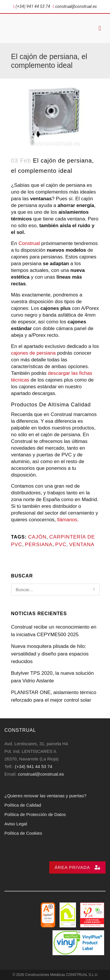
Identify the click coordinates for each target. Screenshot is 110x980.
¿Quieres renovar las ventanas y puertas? (45, 796)
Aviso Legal (16, 824)
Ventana (82, 545)
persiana (39, 545)
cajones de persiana (33, 353)
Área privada (77, 867)
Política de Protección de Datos (35, 814)
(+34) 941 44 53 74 (34, 766)
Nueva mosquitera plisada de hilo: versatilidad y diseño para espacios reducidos (50, 654)
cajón (37, 537)
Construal (29, 243)
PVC (61, 545)
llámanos (67, 520)
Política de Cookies (23, 833)
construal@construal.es (41, 774)
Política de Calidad (23, 805)
